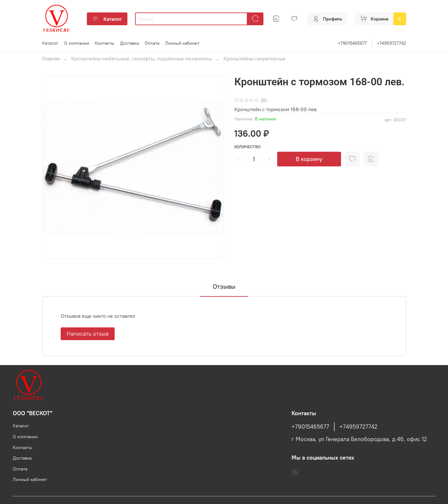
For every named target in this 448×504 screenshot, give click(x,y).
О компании (77, 43)
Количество (247, 147)
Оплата (152, 43)
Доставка (129, 43)
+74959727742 (391, 43)
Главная (51, 58)
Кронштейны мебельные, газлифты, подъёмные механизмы (142, 58)
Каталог (107, 19)
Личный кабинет (182, 43)
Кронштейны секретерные (255, 58)
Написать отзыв (88, 334)
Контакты (105, 43)
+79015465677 (352, 43)
